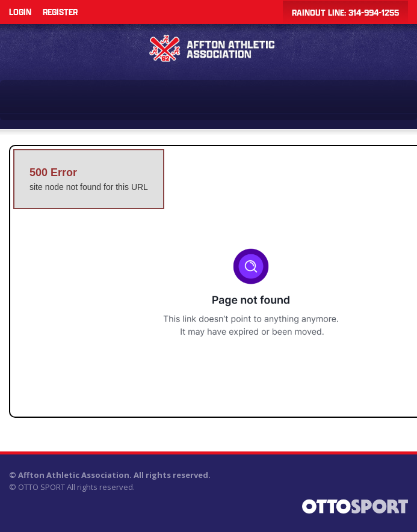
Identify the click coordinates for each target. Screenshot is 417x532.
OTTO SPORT (42, 487)
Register (60, 12)
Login (20, 12)
